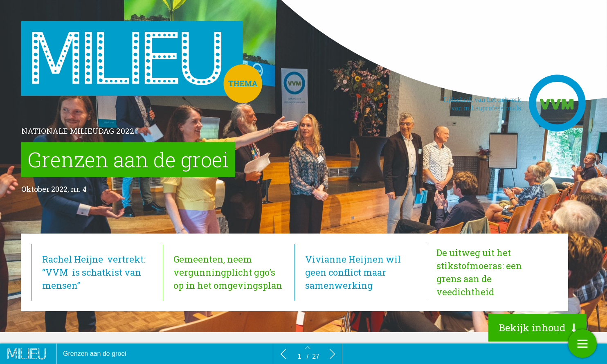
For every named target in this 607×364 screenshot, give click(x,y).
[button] (537, 328)
